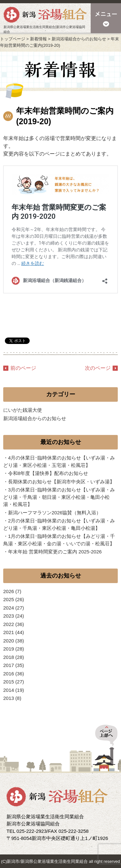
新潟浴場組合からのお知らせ (35, 418)
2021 (9, 632)
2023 (9, 616)
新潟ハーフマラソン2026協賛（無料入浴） (55, 513)
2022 (9, 624)
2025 (9, 599)
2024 (9, 608)
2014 (9, 690)
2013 (9, 698)
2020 (9, 641)
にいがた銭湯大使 (23, 410)
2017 (9, 665)
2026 (9, 591)
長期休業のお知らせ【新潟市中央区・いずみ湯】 (61, 482)
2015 (9, 682)
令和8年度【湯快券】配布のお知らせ (48, 473)
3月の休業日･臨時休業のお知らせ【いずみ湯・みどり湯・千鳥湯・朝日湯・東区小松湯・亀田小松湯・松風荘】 (59, 497)
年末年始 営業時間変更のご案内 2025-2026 (55, 552)
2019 (9, 649)
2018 (9, 657)
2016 (9, 674)
